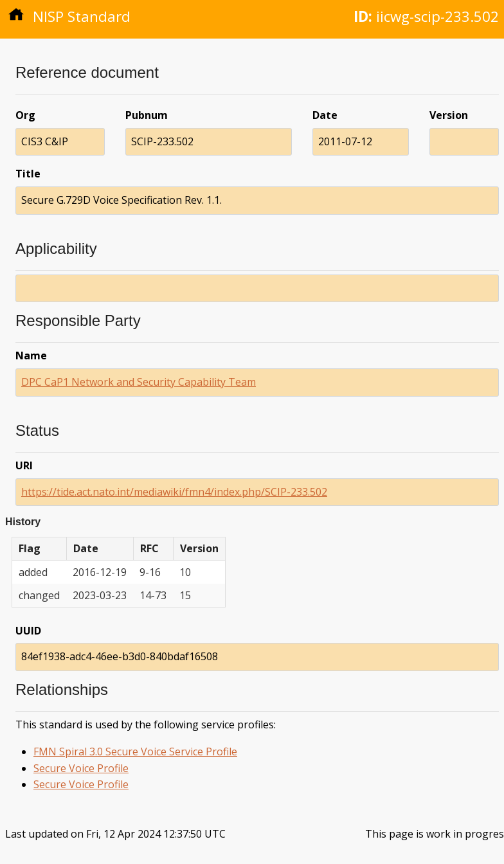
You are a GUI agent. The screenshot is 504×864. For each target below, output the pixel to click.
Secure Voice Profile (81, 768)
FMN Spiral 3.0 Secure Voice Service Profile (135, 751)
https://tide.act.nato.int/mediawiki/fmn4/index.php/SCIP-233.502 (174, 492)
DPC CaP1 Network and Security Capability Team (139, 382)
